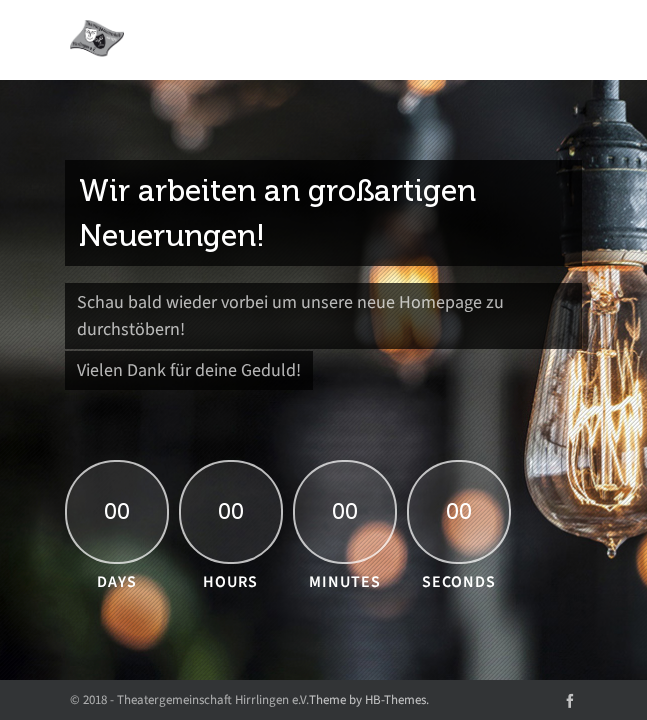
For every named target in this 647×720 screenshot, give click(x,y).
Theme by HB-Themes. (369, 699)
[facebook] (570, 699)
